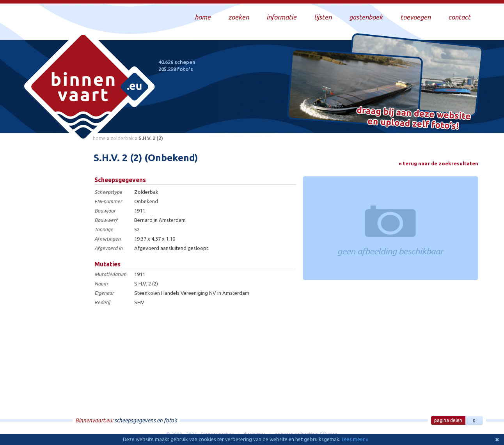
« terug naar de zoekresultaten (438, 163)
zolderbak (122, 138)
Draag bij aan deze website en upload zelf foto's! (414, 119)
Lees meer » (355, 439)
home (99, 138)
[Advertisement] (53, 262)
